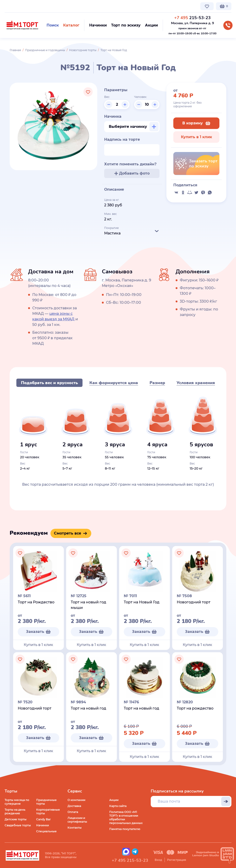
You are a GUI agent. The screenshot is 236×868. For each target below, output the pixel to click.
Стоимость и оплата (87, 6)
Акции (114, 800)
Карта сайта (118, 806)
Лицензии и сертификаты (77, 820)
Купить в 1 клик (196, 137)
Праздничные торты (46, 802)
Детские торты (16, 819)
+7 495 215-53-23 (130, 860)
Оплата (73, 812)
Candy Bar (43, 819)
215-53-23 (192, 18)
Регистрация (177, 860)
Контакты (114, 6)
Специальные (46, 831)
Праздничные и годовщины (45, 50)
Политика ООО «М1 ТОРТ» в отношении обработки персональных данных (126, 817)
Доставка (74, 806)
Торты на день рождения (15, 811)
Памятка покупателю (125, 829)
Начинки (43, 825)
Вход (158, 860)
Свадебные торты (18, 825)
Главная (15, 50)
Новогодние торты (83, 50)
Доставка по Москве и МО (47, 6)
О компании (13, 6)
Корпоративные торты (48, 811)
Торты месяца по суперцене (17, 802)
